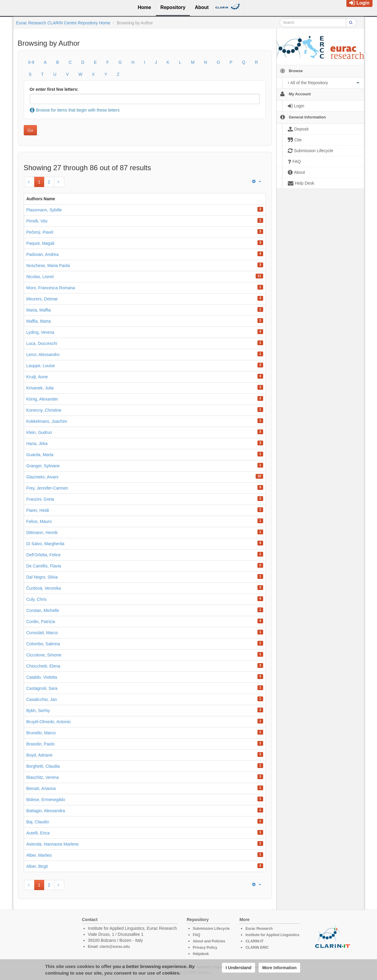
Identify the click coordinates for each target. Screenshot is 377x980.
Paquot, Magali (40, 243)
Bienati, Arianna (41, 788)
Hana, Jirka (37, 444)
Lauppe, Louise (41, 366)
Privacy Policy (205, 948)
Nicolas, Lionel (40, 277)
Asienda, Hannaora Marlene (53, 844)
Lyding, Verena (40, 332)
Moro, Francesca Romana (51, 288)
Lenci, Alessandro (43, 355)
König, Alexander (42, 399)
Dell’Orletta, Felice (44, 555)
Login (359, 3)
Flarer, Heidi (38, 510)
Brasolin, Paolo (41, 744)
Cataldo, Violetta (42, 677)
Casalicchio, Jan (42, 699)
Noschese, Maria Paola (48, 266)
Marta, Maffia (39, 310)
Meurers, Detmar (42, 299)
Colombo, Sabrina (43, 644)
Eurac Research (259, 929)
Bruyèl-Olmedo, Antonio (49, 722)
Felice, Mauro (39, 521)
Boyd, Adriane (40, 755)
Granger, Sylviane (43, 466)
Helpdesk (201, 954)
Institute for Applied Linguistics (272, 935)
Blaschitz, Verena (43, 777)
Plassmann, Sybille (44, 210)
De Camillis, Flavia (44, 566)
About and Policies (209, 941)
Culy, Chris (36, 599)
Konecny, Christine (44, 410)
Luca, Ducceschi (42, 343)
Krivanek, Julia (40, 388)
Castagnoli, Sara (42, 688)
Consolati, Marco (42, 633)
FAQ (197, 935)
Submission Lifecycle (211, 929)
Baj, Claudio (38, 822)
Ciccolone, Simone (44, 655)
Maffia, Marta (39, 321)
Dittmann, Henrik (42, 533)
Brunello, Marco (41, 733)
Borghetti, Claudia (43, 766)
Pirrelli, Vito (37, 221)
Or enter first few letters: (54, 89)
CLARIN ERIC (257, 948)
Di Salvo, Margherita (46, 544)
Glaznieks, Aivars (43, 477)
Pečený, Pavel (40, 232)
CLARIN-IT (254, 941)
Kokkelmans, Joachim (47, 421)
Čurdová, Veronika (44, 588)
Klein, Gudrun (39, 432)
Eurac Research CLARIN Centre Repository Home (63, 23)
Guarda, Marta (40, 455)
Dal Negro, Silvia (42, 577)
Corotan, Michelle (43, 610)
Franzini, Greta (40, 499)
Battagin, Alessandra (46, 811)
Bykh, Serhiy (38, 711)
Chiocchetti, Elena (43, 666)
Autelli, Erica (38, 833)
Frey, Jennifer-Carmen (47, 488)
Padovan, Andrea (43, 254)
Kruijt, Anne (37, 377)
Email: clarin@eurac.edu (109, 947)
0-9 (31, 62)
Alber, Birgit (37, 866)
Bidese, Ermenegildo (46, 800)
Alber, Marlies (39, 855)
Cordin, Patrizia (41, 622)
